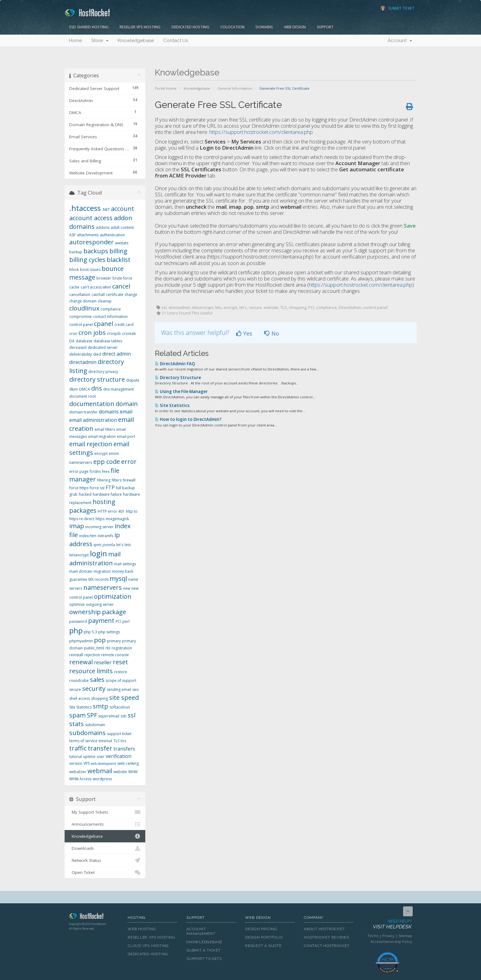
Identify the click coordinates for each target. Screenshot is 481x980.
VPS (87, 763)
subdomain (95, 725)
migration (102, 571)
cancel (121, 286)
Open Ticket (105, 872)
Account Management (201, 931)
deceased (78, 347)
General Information (235, 88)
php (76, 630)
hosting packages (92, 506)
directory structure (97, 379)
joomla (109, 545)
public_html (94, 648)
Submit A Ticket (204, 950)
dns (97, 388)
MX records (98, 579)
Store (100, 41)
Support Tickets (204, 959)
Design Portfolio (264, 937)
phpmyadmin (81, 641)
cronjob (114, 334)
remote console (115, 655)
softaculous (120, 707)
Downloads (105, 848)
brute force (122, 278)
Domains (264, 27)
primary (114, 641)
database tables (108, 341)
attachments (88, 235)
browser (104, 278)
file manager (94, 475)
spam (77, 715)
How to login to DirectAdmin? (188, 419)
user (101, 757)
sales (97, 680)
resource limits (91, 671)
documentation (92, 404)
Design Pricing (261, 929)
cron (73, 334)
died (97, 354)
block (74, 270)
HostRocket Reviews (327, 937)
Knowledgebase (136, 41)
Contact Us (176, 41)
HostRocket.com (94, 917)
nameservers (103, 587)
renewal (81, 662)
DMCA (85, 389)
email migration (102, 437)
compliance (111, 309)
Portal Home (166, 88)
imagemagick (117, 519)
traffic (78, 748)
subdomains (87, 733)
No (272, 333)
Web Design (295, 27)
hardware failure (107, 494)
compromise (81, 317)
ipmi (98, 545)
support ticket (119, 734)
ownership (85, 612)
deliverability (81, 354)
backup (76, 252)
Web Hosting (142, 929)
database (84, 341)
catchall (98, 295)
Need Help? (387, 924)
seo (136, 689)
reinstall (76, 655)
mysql (118, 578)
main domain (81, 571)
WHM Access (80, 779)
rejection (92, 655)
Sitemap (405, 936)
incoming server (99, 527)
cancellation (80, 295)
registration (122, 648)
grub (73, 494)
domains (109, 412)
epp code (107, 462)
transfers (124, 749)
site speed (124, 698)
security (94, 689)
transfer (100, 748)
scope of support (121, 680)
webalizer (78, 772)
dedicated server (103, 347)
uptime (89, 757)
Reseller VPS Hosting (140, 27)
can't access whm (96, 287)
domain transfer (83, 412)
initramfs (105, 536)
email (126, 412)
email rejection (91, 444)
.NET (106, 210)
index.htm (88, 536)
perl (126, 621)
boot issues (90, 270)
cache (74, 287)
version (76, 763)
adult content (122, 227)
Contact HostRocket (327, 946)
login (98, 553)
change (131, 295)
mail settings (125, 564)
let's (120, 545)
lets (128, 545)
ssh (123, 716)
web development (104, 764)
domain (127, 404)
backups (96, 251)
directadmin (83, 362)
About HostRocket (324, 929)
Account (400, 41)
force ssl (97, 488)
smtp (100, 706)
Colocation (232, 27)
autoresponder (92, 242)
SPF (92, 715)
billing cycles (87, 260)
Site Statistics (172, 405)
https (100, 519)
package (114, 612)
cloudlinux (84, 308)
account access (91, 218)
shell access (80, 698)
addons (103, 227)
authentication (112, 235)
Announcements (105, 824)
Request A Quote (263, 946)
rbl (108, 648)
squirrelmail (109, 716)
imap (77, 526)
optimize (77, 604)
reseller (103, 662)
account (123, 209)
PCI (118, 621)
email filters (105, 429)
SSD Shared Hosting (89, 27)
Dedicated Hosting (190, 27)
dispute (133, 380)
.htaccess (85, 208)
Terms (373, 936)
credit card (124, 325)
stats (77, 724)
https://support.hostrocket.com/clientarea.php (261, 132)
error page (79, 471)
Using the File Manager (181, 392)
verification (119, 756)
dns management (119, 389)
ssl (132, 715)
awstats (122, 243)
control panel (81, 325)
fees (106, 471)
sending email (119, 689)
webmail (100, 771)
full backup (126, 488)
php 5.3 (90, 632)
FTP (110, 487)
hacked (85, 494)
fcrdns (95, 471)
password (78, 621)
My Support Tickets (105, 812)
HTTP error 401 (111, 511)
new (127, 588)
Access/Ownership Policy (391, 941)
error (129, 462)
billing (118, 251)
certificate (115, 295)
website (120, 772)
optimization (113, 596)
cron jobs (92, 333)
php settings (109, 632)
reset (120, 662)
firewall (129, 480)
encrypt (101, 454)
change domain (83, 301)
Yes (244, 333)
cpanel (104, 324)
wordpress (102, 779)
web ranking (128, 763)
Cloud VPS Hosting (148, 946)
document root (83, 396)
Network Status (105, 860)
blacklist (119, 260)
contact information (110, 317)
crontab (129, 334)
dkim (74, 389)
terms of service (83, 741)
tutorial (76, 757)
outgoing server (100, 604)
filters (117, 480)
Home (75, 41)
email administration (93, 420)
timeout (105, 741)
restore (121, 672)
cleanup (105, 301)
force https (79, 488)
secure (75, 689)
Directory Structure (178, 378)
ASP (72, 235)
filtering (104, 480)
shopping (100, 698)
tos (123, 741)
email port (126, 437)
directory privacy (103, 372)
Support (325, 27)
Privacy (388, 936)
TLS (116, 741)
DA (72, 341)
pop (100, 640)
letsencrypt (79, 555)
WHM (133, 772)
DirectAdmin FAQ (175, 364)
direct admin (117, 354)
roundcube (79, 680)
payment (101, 621)
